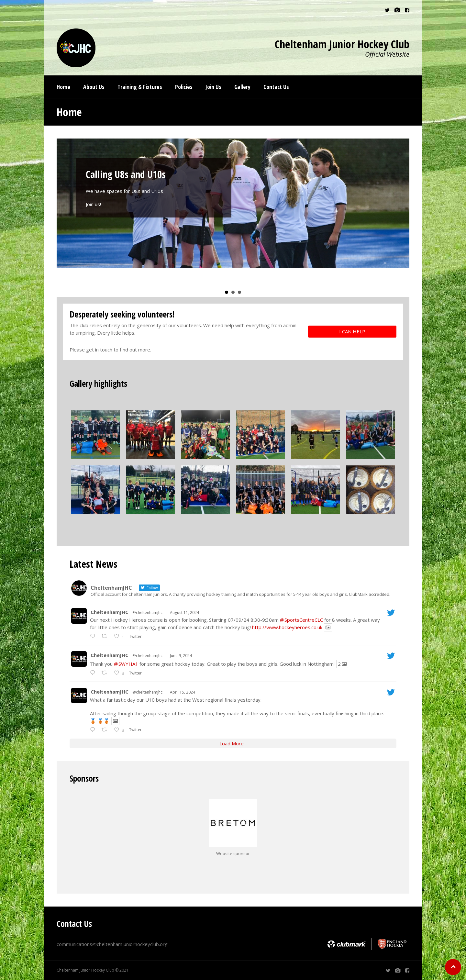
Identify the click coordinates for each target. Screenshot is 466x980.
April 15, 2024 (183, 692)
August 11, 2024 (184, 612)
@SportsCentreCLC (301, 620)
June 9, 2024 (181, 656)
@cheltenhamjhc (147, 612)
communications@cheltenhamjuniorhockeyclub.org (112, 944)
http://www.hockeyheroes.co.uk (287, 627)
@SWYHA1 (126, 664)
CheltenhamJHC (110, 612)
